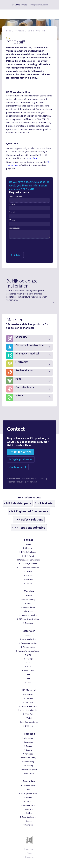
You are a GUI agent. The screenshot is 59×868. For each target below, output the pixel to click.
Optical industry (29, 599)
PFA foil (29, 718)
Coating (29, 750)
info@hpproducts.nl (39, 5)
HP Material (19, 31)
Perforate (29, 754)
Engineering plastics (29, 643)
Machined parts (29, 805)
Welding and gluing (29, 769)
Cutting (29, 746)
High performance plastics (29, 651)
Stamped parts (29, 786)
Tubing (29, 797)
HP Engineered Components (29, 560)
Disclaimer (30, 857)
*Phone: (12, 220)
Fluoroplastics (29, 647)
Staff (30, 31)
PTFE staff (40, 31)
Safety (29, 596)
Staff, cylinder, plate (29, 794)
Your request (14, 228)
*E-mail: (12, 212)
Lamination (29, 742)
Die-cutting (29, 738)
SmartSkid (29, 809)
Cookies (29, 849)
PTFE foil (29, 714)
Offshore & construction (29, 619)
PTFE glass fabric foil (29, 710)
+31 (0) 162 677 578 (20, 452)
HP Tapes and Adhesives (29, 568)
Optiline (29, 813)
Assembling (29, 773)
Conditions (29, 579)
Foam (29, 635)
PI (29, 663)
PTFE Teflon (29, 670)
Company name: (16, 197)
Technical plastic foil (29, 706)
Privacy (30, 853)
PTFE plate (29, 698)
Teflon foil (29, 702)
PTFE (29, 682)
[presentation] (30, 245)
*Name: (12, 204)
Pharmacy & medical (29, 615)
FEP (29, 678)
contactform (32, 158)
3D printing (29, 766)
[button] (52, 14)
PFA (29, 674)
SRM (29, 655)
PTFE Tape (29, 659)
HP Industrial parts (29, 552)
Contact (29, 583)
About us (29, 548)
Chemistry (29, 623)
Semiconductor (29, 607)
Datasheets (29, 575)
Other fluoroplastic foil (29, 722)
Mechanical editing (29, 758)
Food (29, 603)
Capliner (29, 821)
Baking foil (29, 825)
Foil (29, 790)
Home (9, 31)
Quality (29, 572)
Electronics (29, 611)
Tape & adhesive (29, 639)
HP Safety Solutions (29, 564)
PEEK (29, 667)
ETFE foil (29, 726)
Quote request (18, 467)
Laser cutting (29, 762)
